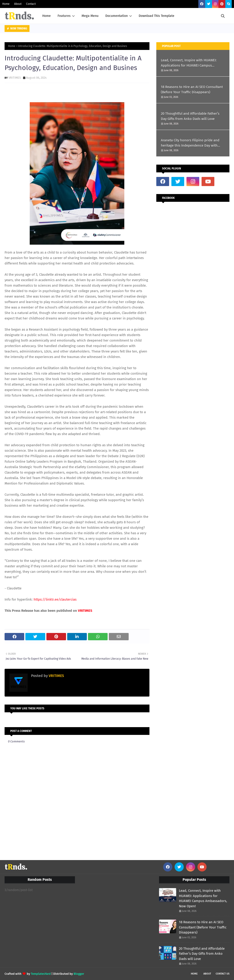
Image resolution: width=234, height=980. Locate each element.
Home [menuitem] (47, 16)
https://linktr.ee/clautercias (55, 599)
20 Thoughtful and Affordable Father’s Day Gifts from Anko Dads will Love (190, 116)
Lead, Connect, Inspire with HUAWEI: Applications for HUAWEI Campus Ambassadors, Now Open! (189, 63)
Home (6, 4)
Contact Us (223, 974)
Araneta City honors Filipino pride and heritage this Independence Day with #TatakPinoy (190, 143)
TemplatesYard (41, 974)
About (18, 4)
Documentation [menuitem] (117, 16)
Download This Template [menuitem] (157, 16)
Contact (31, 4)
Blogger (79, 974)
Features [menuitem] (64, 16)
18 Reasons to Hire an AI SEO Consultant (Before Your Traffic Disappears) (192, 89)
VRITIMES (15, 78)
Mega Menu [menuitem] (90, 16)
